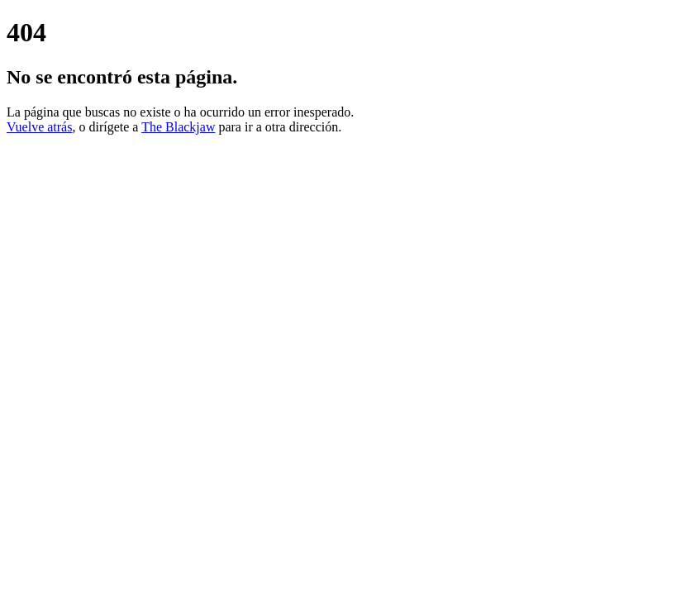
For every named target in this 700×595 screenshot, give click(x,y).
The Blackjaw (178, 127)
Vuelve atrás (39, 127)
